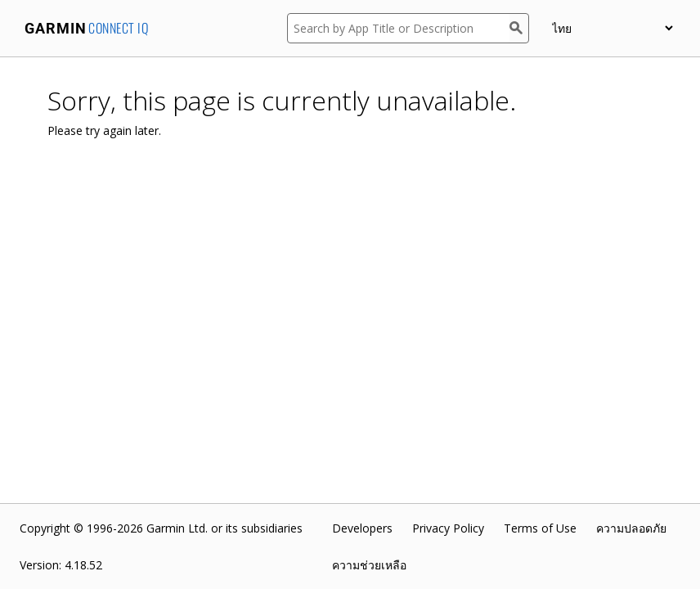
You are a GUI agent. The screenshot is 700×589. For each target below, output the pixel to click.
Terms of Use (540, 528)
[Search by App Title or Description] (398, 28)
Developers (362, 528)
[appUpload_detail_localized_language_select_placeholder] (612, 28)
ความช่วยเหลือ (369, 565)
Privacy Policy (448, 528)
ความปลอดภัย (631, 528)
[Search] (519, 28)
